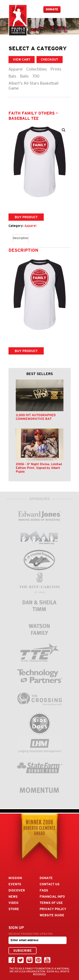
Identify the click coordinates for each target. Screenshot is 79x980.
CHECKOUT (49, 59)
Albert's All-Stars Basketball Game (33, 86)
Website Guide (52, 915)
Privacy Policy (53, 909)
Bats (12, 76)
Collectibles (37, 69)
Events (15, 884)
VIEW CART (22, 59)
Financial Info (52, 897)
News (13, 897)
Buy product (26, 217)
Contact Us (50, 884)
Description (21, 238)
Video (13, 903)
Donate (52, 9)
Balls (24, 76)
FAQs (44, 890)
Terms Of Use (51, 903)
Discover (17, 890)
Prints (56, 69)
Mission (15, 878)
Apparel (16, 69)
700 (36, 76)
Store (14, 909)
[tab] (21, 238)
